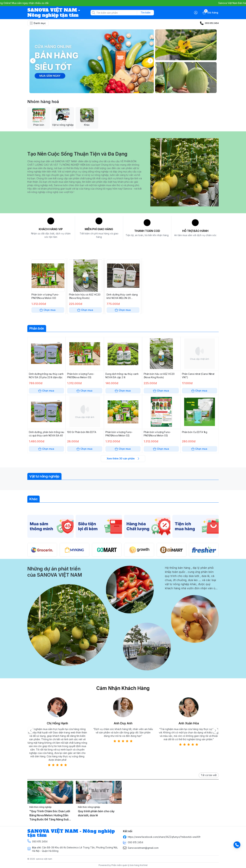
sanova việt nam (44, 859)
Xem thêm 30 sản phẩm (123, 459)
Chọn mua (48, 310)
